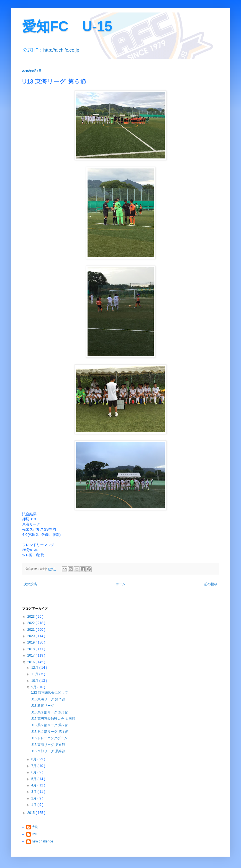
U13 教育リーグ (42, 706)
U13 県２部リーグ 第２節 (49, 725)
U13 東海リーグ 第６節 (48, 745)
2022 (32, 623)
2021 (32, 630)
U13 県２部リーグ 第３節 (49, 712)
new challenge (43, 841)
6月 (34, 772)
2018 (32, 649)
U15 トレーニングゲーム (49, 738)
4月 (34, 785)
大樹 (35, 827)
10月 (35, 681)
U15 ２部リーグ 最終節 (48, 751)
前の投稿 (211, 584)
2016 (32, 662)
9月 (34, 687)
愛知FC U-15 (67, 26)
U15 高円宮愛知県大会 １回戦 (53, 719)
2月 (34, 798)
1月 (34, 805)
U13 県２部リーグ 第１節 (49, 732)
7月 (34, 766)
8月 (34, 759)
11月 (35, 674)
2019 (32, 642)
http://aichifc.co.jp (61, 50)
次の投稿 (30, 584)
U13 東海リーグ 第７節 (48, 699)
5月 (34, 779)
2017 (32, 655)
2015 (32, 813)
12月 (35, 668)
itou (34, 834)
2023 (32, 617)
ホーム (121, 584)
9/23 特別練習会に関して (49, 693)
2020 (32, 636)
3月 (34, 792)
